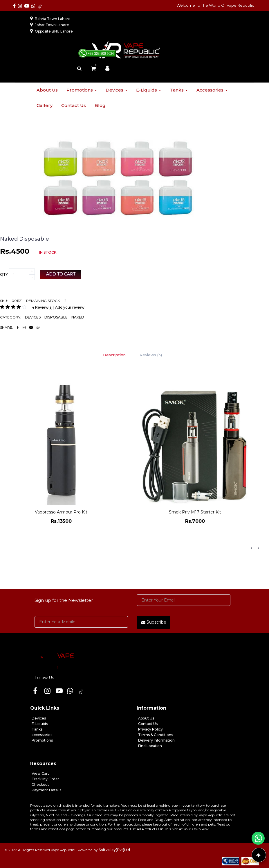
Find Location (150, 746)
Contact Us (148, 724)
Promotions (82, 90)
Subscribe (154, 622)
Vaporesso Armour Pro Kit (61, 512)
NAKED (78, 317)
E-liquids (149, 90)
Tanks (179, 90)
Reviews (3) (151, 355)
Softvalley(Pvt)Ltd (114, 850)
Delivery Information (156, 740)
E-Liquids (40, 724)
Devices (117, 90)
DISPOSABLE (56, 317)
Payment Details (46, 790)
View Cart (40, 773)
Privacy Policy (150, 729)
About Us (146, 718)
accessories (42, 735)
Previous (251, 548)
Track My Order (45, 779)
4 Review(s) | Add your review (58, 307)
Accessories (212, 90)
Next (258, 548)
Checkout (40, 784)
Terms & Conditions (156, 735)
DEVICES (33, 317)
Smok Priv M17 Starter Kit (195, 512)
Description (114, 355)
